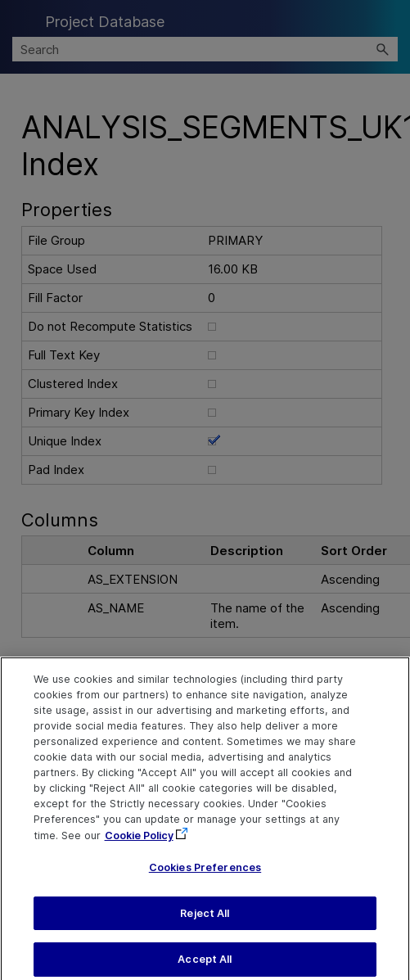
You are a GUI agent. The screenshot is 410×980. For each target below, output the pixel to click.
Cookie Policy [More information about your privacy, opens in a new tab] (139, 845)
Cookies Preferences (205, 877)
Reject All (205, 923)
